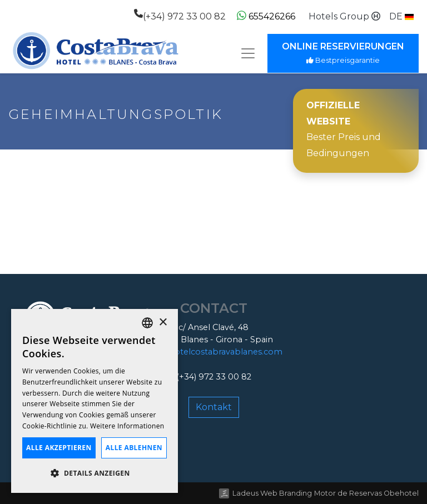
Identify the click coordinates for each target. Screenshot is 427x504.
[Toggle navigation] (248, 53)
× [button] (163, 323)
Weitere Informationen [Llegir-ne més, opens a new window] (127, 426)
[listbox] (147, 323)
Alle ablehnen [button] (134, 448)
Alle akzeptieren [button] (59, 448)
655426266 (266, 16)
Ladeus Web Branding (272, 493)
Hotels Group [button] (344, 16)
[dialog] (95, 401)
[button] (401, 17)
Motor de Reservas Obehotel (366, 493)
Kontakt (214, 407)
